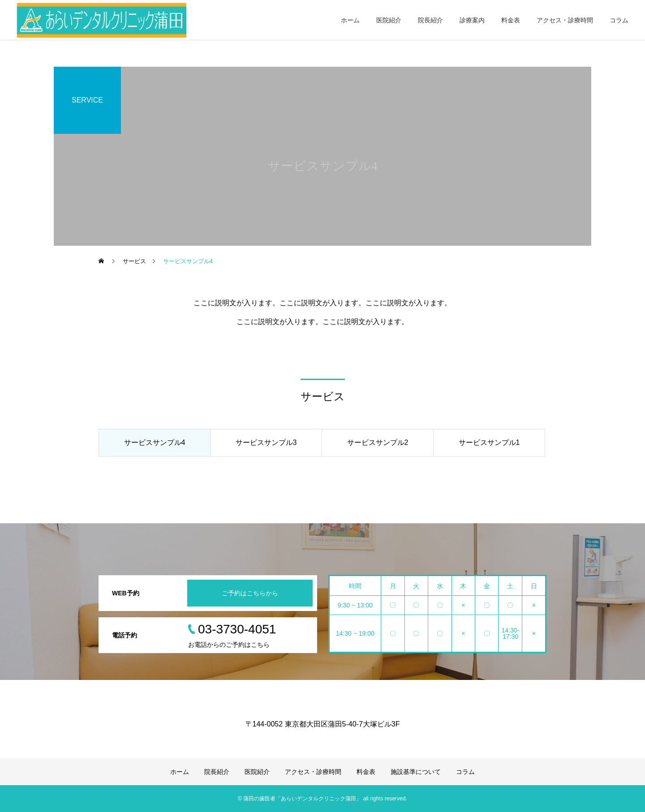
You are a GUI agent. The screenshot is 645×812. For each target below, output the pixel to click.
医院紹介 (389, 20)
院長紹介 (430, 20)
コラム (619, 20)
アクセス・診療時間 (565, 20)
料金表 (511, 20)
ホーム (350, 20)
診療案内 (472, 20)
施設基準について (416, 772)
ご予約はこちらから (250, 593)
